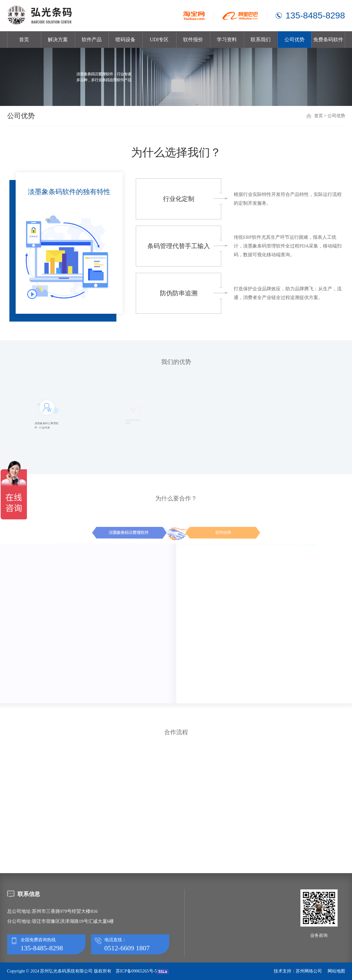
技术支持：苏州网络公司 (298, 971)
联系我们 (261, 40)
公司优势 (294, 40)
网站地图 (336, 971)
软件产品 (92, 40)
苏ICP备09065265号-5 (136, 971)
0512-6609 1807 (127, 948)
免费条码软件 (328, 40)
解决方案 (58, 40)
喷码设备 (125, 40)
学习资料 (227, 40)
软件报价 (193, 40)
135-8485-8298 (315, 16)
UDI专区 (159, 40)
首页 (24, 40)
